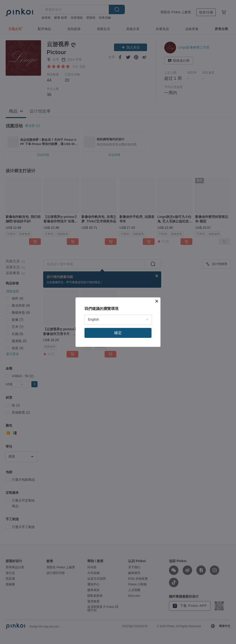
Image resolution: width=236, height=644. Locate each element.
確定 (118, 333)
